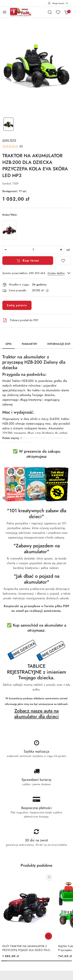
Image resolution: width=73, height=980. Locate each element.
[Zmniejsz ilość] (5, 250)
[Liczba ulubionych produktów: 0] (58, 12)
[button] (13, 146)
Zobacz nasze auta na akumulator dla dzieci (36, 714)
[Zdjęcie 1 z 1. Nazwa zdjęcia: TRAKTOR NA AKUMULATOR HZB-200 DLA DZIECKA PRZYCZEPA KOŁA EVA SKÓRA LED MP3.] (9, 124)
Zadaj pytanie (17, 305)
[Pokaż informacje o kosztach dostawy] (47, 291)
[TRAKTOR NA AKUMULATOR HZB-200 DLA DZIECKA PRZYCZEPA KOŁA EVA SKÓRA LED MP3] (9, 230)
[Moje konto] (58, 3)
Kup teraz (28, 261)
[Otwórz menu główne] (5, 12)
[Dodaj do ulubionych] (63, 261)
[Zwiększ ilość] (61, 250)
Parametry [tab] (29, 344)
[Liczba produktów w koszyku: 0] (66, 12)
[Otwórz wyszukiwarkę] (50, 12)
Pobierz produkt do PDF (20, 320)
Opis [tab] (9, 344)
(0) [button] (21, 146)
